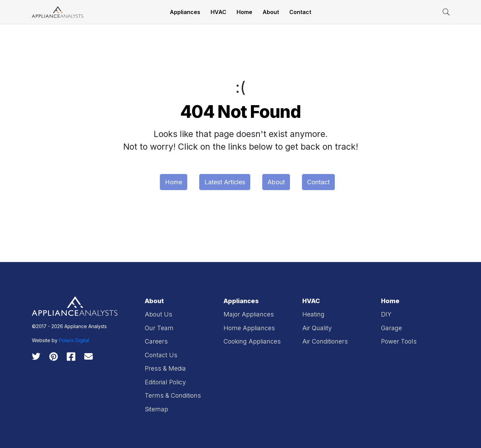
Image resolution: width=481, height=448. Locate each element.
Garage (391, 328)
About (271, 12)
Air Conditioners (325, 341)
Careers (156, 341)
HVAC (218, 12)
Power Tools (399, 341)
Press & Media (165, 368)
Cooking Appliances (252, 341)
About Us (159, 314)
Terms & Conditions (173, 395)
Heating (313, 314)
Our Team (159, 328)
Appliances (185, 12)
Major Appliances (249, 314)
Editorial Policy (165, 382)
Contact (300, 12)
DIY (386, 314)
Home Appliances (249, 328)
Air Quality (317, 328)
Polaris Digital (74, 340)
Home (244, 12)
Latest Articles (225, 182)
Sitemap (156, 409)
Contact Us (161, 355)
